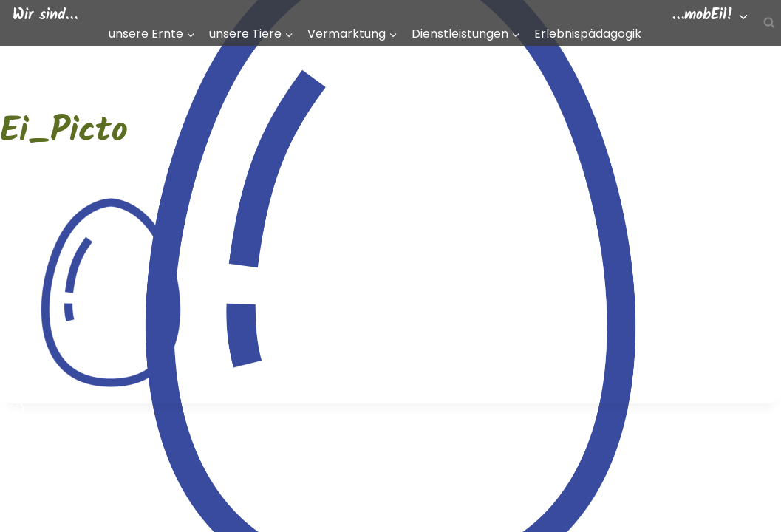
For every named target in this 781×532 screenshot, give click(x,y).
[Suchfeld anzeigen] (769, 23)
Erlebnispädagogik (588, 34)
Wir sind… (45, 16)
